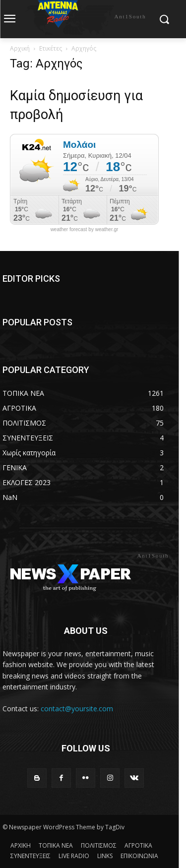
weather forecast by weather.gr (85, 230)
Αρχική (20, 48)
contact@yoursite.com (77, 709)
